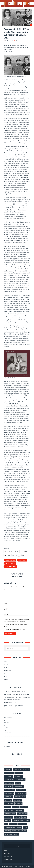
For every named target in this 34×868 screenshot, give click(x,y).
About (5, 661)
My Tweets (7, 747)
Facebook (7, 667)
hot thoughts (9, 804)
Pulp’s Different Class (10, 703)
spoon (14, 831)
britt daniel (8, 787)
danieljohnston (21, 793)
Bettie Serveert (9, 780)
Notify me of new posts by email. (16, 630)
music (24, 817)
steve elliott (22, 831)
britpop (18, 783)
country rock (21, 790)
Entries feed (7, 854)
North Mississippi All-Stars (21, 821)
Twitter (6, 680)
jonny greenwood (10, 814)
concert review (9, 790)
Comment (7, 590)
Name (6, 604)
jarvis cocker (9, 810)
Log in (5, 851)
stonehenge (8, 834)
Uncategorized (8, 733)
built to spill (11, 563)
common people (19, 787)
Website (6, 614)
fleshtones (8, 800)
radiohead (13, 824)
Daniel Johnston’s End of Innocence (14, 691)
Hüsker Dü (18, 804)
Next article (17, 576)
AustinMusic (18, 776)
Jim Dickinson (19, 810)
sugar (16, 834)
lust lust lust (22, 814)
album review (10, 560)
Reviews (6, 674)
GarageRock (18, 800)
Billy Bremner (20, 780)
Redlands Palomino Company (13, 827)
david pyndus (8, 797)
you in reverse (11, 566)
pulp (6, 824)
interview (24, 807)
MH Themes (29, 866)
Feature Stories (8, 718)
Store (5, 677)
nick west (7, 821)
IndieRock (7, 807)
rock (25, 827)
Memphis (17, 817)
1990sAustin (17, 769)
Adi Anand (26, 769)
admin (17, 41)
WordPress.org (8, 859)
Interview (6, 723)
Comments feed (8, 857)
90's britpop (8, 769)
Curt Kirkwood (9, 793)
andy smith (23, 560)
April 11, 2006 (9, 41)
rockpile (7, 831)
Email (5, 609)
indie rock (16, 807)
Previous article (17, 574)
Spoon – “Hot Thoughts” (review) (13, 706)
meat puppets (8, 817)
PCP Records (7, 671)
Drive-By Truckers (20, 797)
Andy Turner (8, 776)
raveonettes (22, 824)
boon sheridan (9, 783)
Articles (6, 664)
